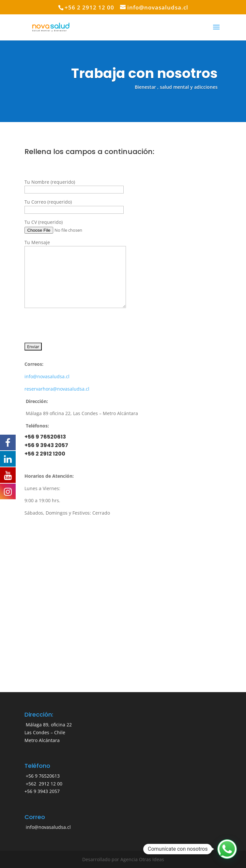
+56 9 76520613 (45, 437)
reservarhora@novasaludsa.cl (57, 389)
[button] (227, 849)
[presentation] (74, 323)
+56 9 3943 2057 (46, 445)
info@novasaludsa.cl (47, 376)
